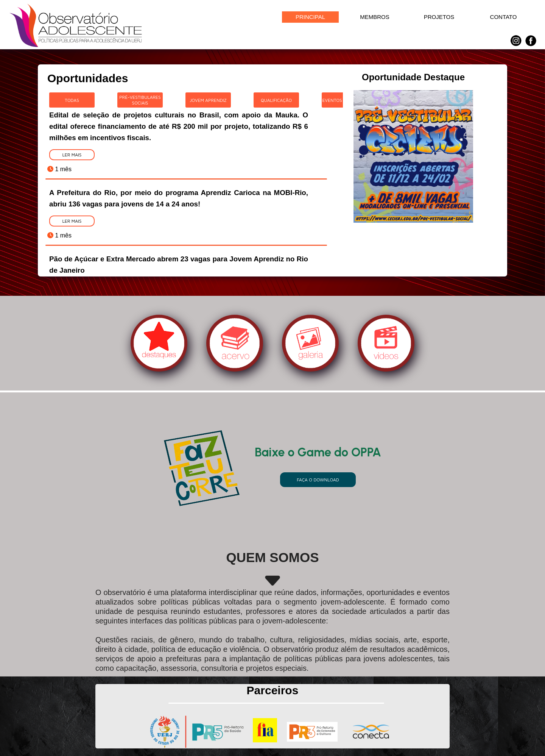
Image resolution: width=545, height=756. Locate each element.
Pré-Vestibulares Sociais (140, 100)
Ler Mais (72, 155)
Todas (72, 100)
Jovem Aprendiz (208, 100)
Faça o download (318, 480)
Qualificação (276, 100)
